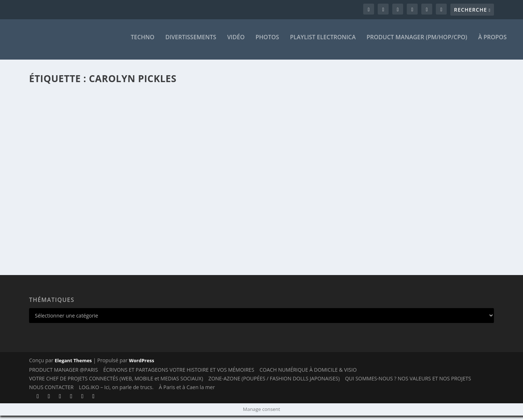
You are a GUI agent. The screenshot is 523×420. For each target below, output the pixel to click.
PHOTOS (267, 42)
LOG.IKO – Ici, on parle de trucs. (116, 391)
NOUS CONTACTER (51, 391)
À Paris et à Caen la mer (187, 391)
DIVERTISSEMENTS (191, 42)
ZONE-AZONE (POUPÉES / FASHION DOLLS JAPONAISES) (274, 383)
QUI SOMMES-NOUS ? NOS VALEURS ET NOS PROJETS (408, 383)
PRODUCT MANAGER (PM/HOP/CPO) (417, 42)
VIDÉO (236, 42)
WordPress (141, 365)
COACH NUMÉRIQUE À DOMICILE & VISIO (308, 374)
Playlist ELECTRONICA (323, 42)
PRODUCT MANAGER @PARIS (64, 374)
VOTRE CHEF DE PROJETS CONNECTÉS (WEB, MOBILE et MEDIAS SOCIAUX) (116, 383)
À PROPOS (492, 42)
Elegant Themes (73, 365)
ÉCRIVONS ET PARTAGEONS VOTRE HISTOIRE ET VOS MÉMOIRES (179, 374)
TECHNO (143, 42)
